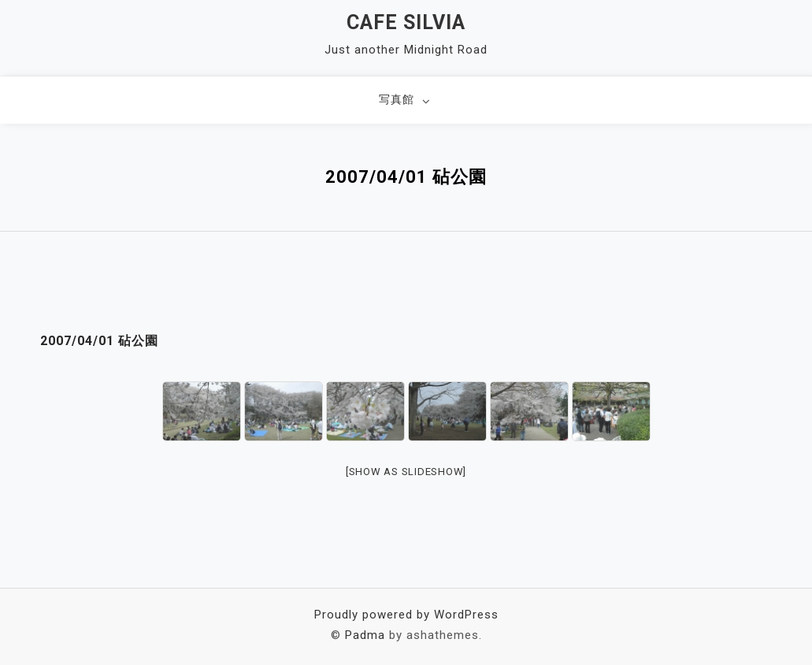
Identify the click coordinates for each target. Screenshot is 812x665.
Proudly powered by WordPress (406, 615)
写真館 (397, 99)
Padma (365, 635)
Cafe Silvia (406, 22)
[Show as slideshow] (406, 472)
